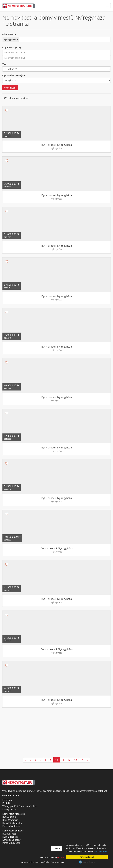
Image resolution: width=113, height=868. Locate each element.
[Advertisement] (56, 733)
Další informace (101, 852)
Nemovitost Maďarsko (14, 814)
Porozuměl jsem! (87, 857)
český (57, 849)
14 (82, 760)
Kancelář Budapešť (12, 840)
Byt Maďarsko (9, 817)
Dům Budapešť (10, 837)
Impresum (7, 800)
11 (63, 760)
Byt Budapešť (9, 834)
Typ (4, 64)
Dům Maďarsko (10, 820)
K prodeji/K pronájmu (14, 75)
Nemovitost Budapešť (13, 831)
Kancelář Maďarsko (12, 823)
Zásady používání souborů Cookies (20, 806)
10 (57, 760)
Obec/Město (9, 34)
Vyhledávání (10, 88)
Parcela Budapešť (11, 843)
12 (69, 760)
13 (75, 760)
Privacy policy (9, 809)
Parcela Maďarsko (11, 826)
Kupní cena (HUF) (12, 47)
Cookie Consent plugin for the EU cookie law (87, 862)
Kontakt (6, 803)
